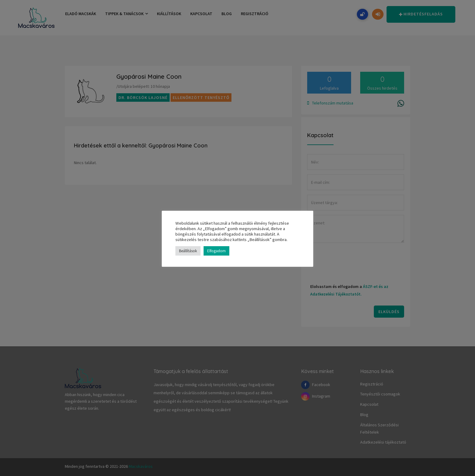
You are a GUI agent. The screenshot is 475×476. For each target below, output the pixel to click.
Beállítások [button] (188, 251)
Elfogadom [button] (216, 251)
